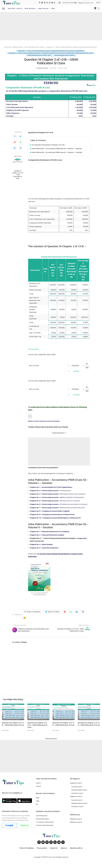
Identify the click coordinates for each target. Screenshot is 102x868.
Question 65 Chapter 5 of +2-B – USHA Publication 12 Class (12, 733)
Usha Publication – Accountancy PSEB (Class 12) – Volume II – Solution (57, 152)
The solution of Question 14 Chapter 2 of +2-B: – (50, 145)
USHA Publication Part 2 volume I (65, 55)
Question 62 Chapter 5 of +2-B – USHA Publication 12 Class (88, 733)
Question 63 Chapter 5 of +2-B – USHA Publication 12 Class (63, 733)
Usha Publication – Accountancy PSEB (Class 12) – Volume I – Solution (57, 149)
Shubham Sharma (43, 68)
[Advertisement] (51, 26)
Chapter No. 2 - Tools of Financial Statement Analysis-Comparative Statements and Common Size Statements (51, 51)
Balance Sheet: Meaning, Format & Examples (45, 421)
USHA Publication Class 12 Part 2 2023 (39, 55)
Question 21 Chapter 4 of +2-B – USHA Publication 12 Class (18, 175)
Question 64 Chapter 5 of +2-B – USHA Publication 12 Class (38, 733)
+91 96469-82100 (68, 3)
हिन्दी (98, 3)
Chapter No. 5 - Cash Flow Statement (16, 719)
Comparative (82, 547)
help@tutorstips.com (86, 3)
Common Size (39, 549)
